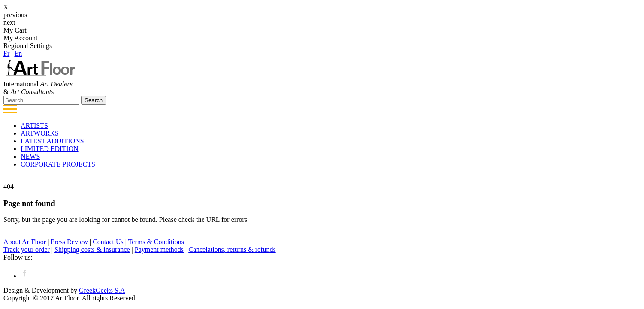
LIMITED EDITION (50, 149)
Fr (6, 53)
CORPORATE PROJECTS (58, 164)
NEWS (30, 156)
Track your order (27, 250)
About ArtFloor (25, 242)
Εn (18, 53)
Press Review (69, 242)
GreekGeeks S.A (102, 290)
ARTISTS (34, 126)
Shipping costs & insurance (92, 250)
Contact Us (108, 242)
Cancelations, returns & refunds (232, 250)
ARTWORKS (40, 133)
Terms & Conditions (156, 242)
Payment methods (159, 250)
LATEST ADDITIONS (52, 141)
